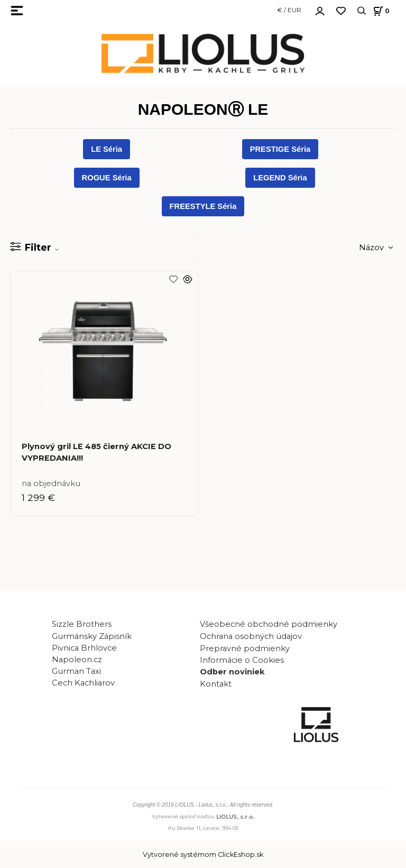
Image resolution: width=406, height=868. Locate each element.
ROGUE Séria (107, 178)
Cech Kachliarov (83, 683)
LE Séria (107, 149)
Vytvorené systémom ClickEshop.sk (203, 855)
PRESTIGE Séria (280, 149)
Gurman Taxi (76, 671)
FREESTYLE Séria (203, 206)
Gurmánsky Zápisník (92, 636)
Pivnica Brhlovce (86, 648)
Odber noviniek (232, 672)
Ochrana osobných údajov (251, 636)
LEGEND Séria (280, 178)
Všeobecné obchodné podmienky (269, 624)
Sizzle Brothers (82, 624)
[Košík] (380, 11)
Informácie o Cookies (242, 660)
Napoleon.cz (77, 660)
